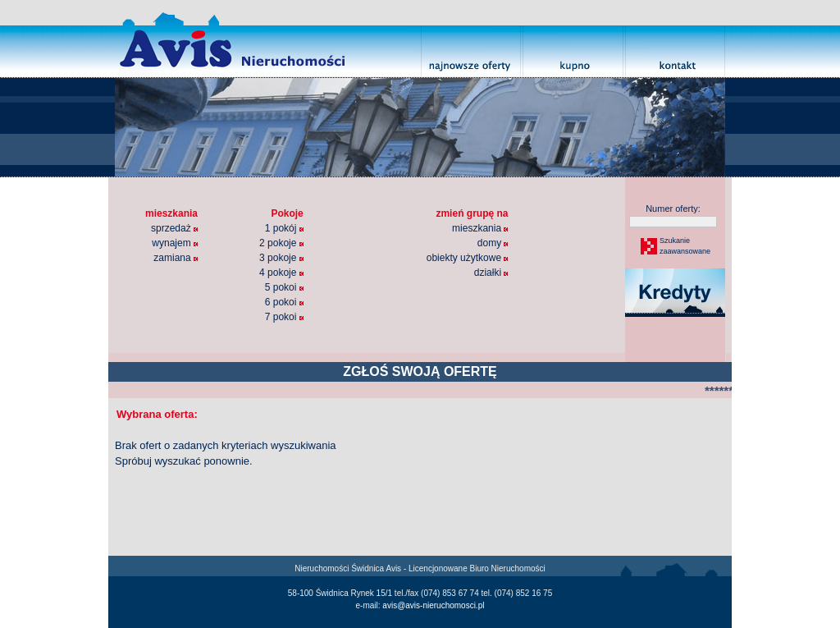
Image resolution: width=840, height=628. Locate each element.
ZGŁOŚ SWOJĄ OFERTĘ (420, 371)
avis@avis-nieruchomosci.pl (433, 605)
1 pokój (284, 228)
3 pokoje (281, 258)
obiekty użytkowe (468, 258)
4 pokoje (281, 273)
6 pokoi (284, 302)
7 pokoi (284, 317)
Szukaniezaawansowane (684, 246)
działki (491, 273)
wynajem (175, 243)
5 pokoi (284, 287)
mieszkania (480, 228)
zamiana (176, 258)
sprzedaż (174, 228)
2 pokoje (281, 243)
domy (493, 243)
